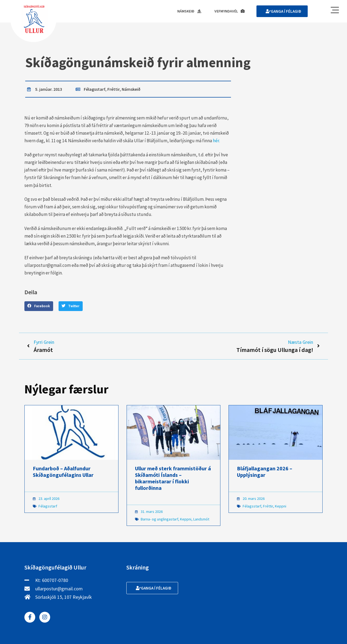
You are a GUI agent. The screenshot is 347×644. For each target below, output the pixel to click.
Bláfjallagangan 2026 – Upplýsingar (265, 472)
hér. (216, 141)
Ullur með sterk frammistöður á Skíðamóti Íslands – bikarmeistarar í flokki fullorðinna (173, 479)
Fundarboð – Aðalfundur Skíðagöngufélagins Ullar (63, 472)
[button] (39, 306)
